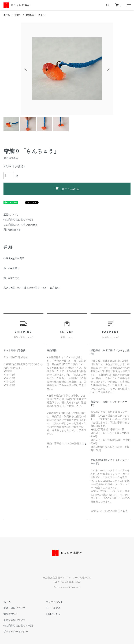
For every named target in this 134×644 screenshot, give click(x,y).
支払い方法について (14, 620)
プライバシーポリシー (16, 631)
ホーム (7, 15)
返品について (11, 214)
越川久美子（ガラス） (36, 15)
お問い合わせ (53, 614)
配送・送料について (14, 608)
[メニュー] (129, 5)
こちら (124, 511)
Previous (26, 69)
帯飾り (18, 15)
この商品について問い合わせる (21, 225)
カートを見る (53, 608)
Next (108, 69)
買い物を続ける (12, 229)
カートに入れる (67, 189)
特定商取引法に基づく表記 (18, 220)
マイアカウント (54, 602)
